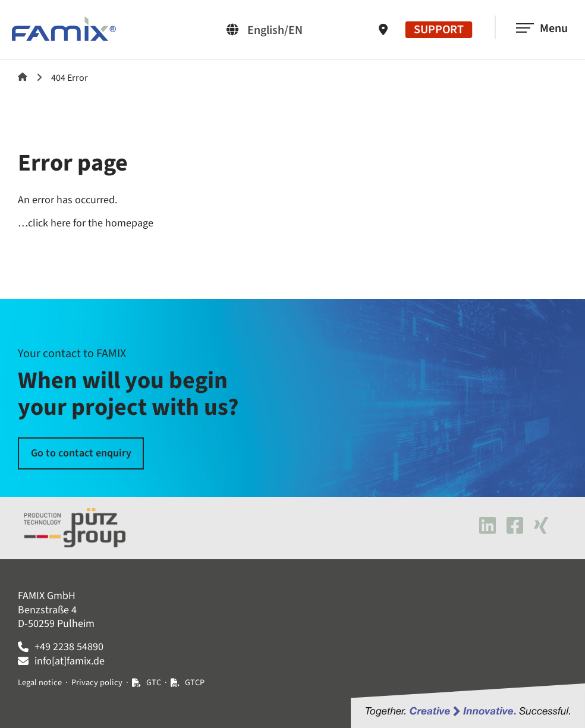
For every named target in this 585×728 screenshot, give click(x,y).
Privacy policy (97, 683)
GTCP (195, 683)
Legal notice (40, 683)
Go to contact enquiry (81, 453)
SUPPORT (439, 30)
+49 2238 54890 (69, 647)
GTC (154, 683)
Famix (23, 77)
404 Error (70, 78)
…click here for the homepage (86, 223)
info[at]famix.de (70, 661)
